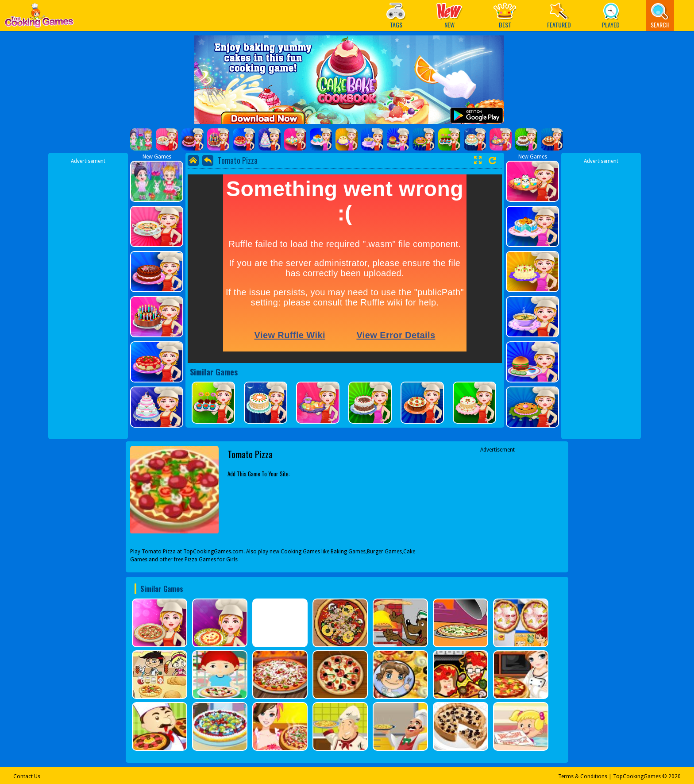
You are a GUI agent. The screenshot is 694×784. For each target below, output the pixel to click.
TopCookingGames (637, 776)
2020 (675, 776)
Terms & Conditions (583, 776)
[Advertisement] (88, 298)
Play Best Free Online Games (39, 18)
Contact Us (27, 776)
